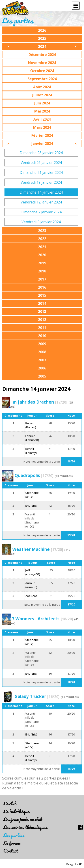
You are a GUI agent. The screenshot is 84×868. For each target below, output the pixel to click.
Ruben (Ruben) (31, 425)
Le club (10, 803)
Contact (11, 851)
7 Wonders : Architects (42, 619)
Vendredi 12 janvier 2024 (41, 202)
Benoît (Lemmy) (31, 451)
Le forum (12, 843)
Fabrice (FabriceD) (32, 438)
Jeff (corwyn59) (33, 572)
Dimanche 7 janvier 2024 (41, 212)
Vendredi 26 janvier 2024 (41, 163)
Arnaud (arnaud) (31, 585)
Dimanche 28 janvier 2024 (41, 153)
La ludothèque (16, 811)
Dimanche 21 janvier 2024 (41, 172)
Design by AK (74, 864)
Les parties (14, 835)
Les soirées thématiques (25, 827)
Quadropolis (34, 475)
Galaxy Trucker (37, 696)
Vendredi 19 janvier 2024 (41, 182)
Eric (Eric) (31, 506)
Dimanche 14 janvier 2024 (41, 192)
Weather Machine (38, 549)
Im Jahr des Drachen (39, 402)
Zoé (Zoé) (32, 596)
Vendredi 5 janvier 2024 (41, 222)
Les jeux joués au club (23, 819)
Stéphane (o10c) (32, 495)
